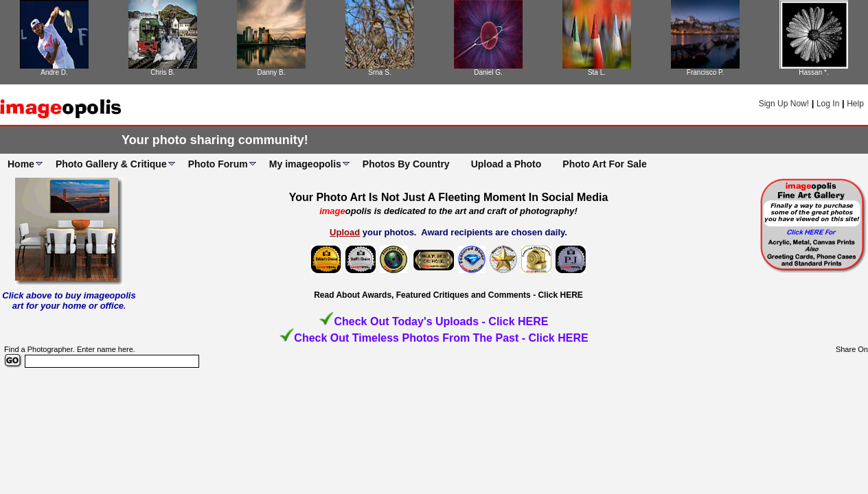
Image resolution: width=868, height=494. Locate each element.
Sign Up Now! (784, 104)
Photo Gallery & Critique (111, 164)
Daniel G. (488, 72)
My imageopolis (305, 164)
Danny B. (271, 72)
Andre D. (54, 72)
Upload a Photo (506, 164)
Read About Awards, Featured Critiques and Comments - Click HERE (448, 295)
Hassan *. (813, 72)
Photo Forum (218, 164)
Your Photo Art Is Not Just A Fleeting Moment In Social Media (449, 197)
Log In (828, 104)
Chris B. (163, 72)
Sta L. (597, 72)
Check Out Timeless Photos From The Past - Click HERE (441, 338)
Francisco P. (705, 72)
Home (21, 164)
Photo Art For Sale (604, 164)
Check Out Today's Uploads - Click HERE (441, 321)
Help (855, 104)
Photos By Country (406, 164)
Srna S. (379, 72)
